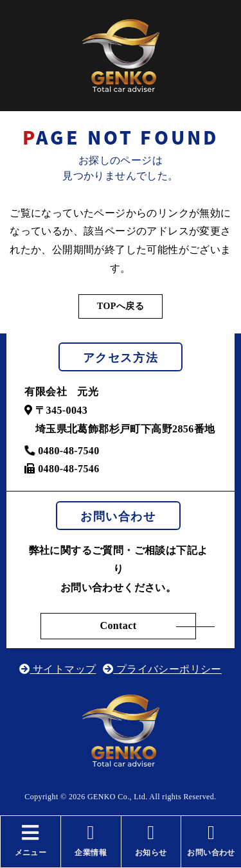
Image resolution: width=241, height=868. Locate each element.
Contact (118, 625)
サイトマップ (58, 669)
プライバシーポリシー (162, 669)
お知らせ (151, 840)
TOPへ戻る (121, 306)
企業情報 (91, 840)
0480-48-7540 (62, 451)
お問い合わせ (211, 840)
